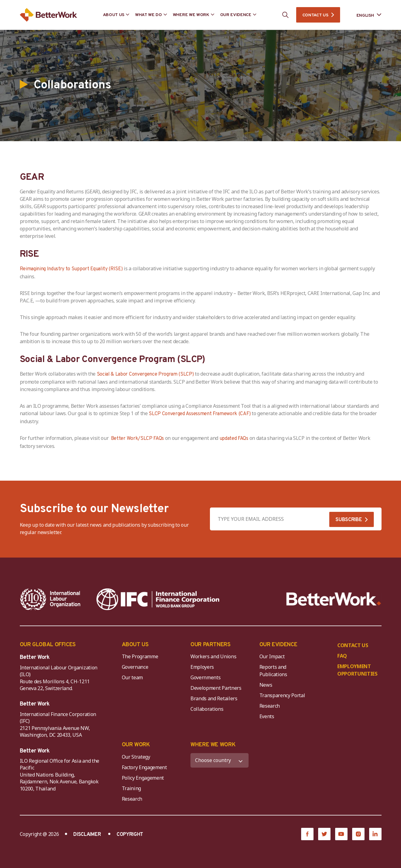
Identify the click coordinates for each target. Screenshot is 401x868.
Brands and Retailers (214, 698)
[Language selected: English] (365, 15)
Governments (205, 677)
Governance (135, 667)
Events (267, 716)
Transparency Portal (282, 695)
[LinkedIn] (375, 834)
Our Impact (272, 656)
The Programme (140, 656)
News (266, 685)
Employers (202, 667)
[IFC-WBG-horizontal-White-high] (158, 599)
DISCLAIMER (87, 835)
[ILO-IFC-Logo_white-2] (50, 599)
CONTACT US (315, 15)
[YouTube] (341, 834)
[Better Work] (334, 599)
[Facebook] (307, 834)
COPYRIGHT (130, 835)
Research (270, 706)
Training (131, 788)
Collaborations (207, 709)
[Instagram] (358, 834)
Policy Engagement (144, 778)
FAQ (342, 656)
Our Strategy (136, 757)
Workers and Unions (213, 656)
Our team (132, 677)
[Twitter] (324, 834)
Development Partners (216, 688)
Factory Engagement (144, 767)
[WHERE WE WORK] (220, 760)
